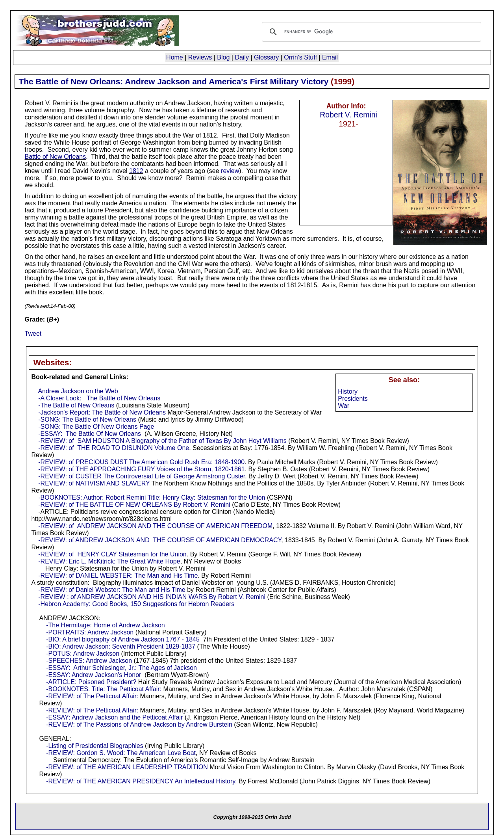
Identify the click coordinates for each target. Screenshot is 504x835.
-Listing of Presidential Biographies (94, 746)
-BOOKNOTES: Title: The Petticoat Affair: (104, 689)
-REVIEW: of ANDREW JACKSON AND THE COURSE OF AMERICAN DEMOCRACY (160, 540)
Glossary (266, 57)
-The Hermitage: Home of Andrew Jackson (105, 625)
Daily (242, 57)
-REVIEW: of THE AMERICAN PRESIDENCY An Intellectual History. (141, 781)
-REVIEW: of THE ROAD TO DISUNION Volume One (114, 448)
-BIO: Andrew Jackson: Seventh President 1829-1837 (121, 646)
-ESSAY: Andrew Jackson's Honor (94, 675)
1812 (136, 171)
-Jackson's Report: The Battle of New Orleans (102, 412)
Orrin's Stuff (300, 57)
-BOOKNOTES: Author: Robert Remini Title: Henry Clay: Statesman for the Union (152, 497)
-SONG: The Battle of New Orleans (87, 419)
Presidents (353, 399)
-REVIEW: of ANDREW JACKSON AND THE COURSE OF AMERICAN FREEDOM (155, 526)
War (344, 406)
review (230, 171)
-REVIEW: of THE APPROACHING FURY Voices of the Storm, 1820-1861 (141, 469)
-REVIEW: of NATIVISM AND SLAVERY (94, 483)
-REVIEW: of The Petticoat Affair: (92, 696)
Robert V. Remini (348, 115)
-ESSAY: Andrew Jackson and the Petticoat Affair (114, 717)
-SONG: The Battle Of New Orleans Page (96, 427)
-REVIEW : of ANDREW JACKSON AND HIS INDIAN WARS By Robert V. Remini (152, 597)
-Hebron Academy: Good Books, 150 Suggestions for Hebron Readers (136, 604)
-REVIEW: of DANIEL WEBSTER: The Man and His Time (118, 576)
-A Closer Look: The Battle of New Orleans (99, 398)
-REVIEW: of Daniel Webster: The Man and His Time (112, 590)
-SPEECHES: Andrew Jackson (89, 661)
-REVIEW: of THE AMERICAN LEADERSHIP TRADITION (127, 767)
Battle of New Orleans (56, 157)
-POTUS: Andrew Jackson (83, 654)
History (348, 391)
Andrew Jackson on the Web (78, 391)
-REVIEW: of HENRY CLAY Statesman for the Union (112, 554)
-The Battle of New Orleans (76, 405)
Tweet (33, 334)
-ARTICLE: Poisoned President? (91, 682)
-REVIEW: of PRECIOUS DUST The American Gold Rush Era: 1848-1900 (141, 462)
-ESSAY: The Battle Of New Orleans (90, 434)
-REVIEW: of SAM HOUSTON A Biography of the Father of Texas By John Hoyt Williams (162, 441)
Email (330, 57)
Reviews (200, 57)
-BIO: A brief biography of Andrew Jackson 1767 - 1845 (123, 639)
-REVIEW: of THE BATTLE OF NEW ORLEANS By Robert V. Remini (134, 505)
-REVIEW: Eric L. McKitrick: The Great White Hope (109, 561)
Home (175, 57)
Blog (223, 57)
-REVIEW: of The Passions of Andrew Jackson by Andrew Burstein (139, 724)
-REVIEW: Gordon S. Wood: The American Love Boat (121, 753)
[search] (370, 32)
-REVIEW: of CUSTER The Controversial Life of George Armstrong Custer (142, 476)
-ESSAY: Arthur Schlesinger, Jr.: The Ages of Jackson (121, 668)
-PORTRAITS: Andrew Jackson (90, 632)
